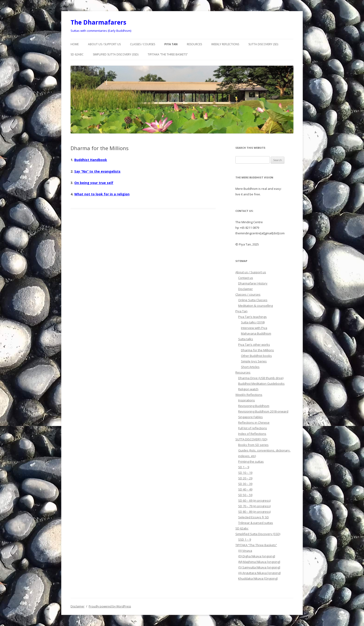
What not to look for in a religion (102, 194)
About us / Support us (104, 44)
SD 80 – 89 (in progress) (254, 512)
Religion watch (248, 389)
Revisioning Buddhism (254, 406)
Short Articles (250, 367)
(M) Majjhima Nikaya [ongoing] (259, 562)
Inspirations (247, 400)
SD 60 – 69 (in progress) (254, 500)
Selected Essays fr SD (253, 517)
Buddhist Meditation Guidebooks (261, 384)
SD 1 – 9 (244, 467)
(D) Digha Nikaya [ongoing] (257, 556)
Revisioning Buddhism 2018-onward (263, 411)
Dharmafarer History (253, 283)
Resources (194, 44)
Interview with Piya (254, 328)
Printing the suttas (251, 461)
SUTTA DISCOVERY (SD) (263, 44)
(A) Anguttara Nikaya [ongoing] (259, 573)
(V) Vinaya (245, 551)
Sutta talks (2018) (253, 322)
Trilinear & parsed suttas (256, 523)
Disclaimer (245, 289)
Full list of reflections (253, 428)
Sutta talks (246, 339)
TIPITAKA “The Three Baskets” (168, 54)
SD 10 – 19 (245, 473)
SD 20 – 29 (245, 478)
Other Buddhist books (256, 356)
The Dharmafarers (98, 22)
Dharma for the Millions (257, 350)
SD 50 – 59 (245, 495)
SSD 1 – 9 (245, 539)
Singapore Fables (250, 417)
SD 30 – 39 (245, 484)
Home (75, 44)
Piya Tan (171, 44)
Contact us (246, 278)
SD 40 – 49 (245, 489)
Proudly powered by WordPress (110, 606)
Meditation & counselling (255, 306)
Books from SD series (253, 445)
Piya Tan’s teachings (252, 317)
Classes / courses (143, 44)
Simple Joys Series (254, 361)
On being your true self (94, 183)
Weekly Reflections (225, 44)
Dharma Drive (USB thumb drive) (261, 378)
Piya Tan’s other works (254, 345)
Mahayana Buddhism (256, 333)
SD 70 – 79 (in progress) (254, 506)
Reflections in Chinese (254, 423)
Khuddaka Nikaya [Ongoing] (258, 578)
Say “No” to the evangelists (97, 171)
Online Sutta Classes (253, 300)
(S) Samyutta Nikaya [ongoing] (259, 567)
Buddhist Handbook (91, 160)
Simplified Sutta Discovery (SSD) (116, 54)
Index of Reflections (252, 434)
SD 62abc (77, 54)
